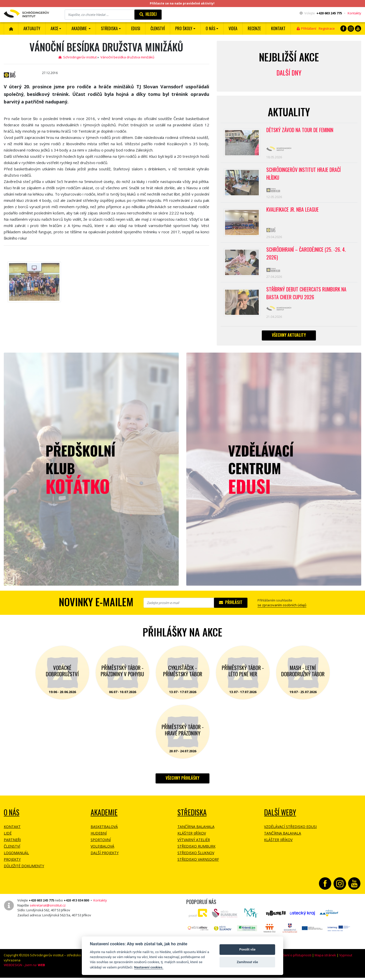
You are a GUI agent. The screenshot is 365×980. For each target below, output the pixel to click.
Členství (12, 851)
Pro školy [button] (184, 28)
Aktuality (32, 28)
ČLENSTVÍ (158, 28)
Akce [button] (54, 28)
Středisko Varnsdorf (198, 864)
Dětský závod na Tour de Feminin (301, 130)
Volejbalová (102, 851)
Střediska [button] (109, 28)
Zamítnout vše (247, 962)
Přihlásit (231, 607)
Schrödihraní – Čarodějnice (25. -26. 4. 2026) (307, 256)
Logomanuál (16, 857)
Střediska (192, 817)
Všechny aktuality (289, 339)
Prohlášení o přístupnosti (292, 959)
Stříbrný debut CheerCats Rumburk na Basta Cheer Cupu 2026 (307, 297)
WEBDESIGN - (24, 969)
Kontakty (354, 13)
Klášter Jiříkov (192, 837)
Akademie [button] (80, 28)
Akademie (104, 817)
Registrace (327, 28)
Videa (233, 28)
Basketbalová (104, 831)
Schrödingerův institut (78, 57)
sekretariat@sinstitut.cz (48, 909)
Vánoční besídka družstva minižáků (127, 57)
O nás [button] (210, 28)
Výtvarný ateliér (194, 844)
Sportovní (101, 844)
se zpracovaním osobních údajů (282, 609)
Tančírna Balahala (196, 831)
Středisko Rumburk (196, 851)
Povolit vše (247, 949)
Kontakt (278, 28)
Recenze (254, 28)
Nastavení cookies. (149, 967)
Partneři (12, 844)
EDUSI (136, 28)
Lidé (8, 837)
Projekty (12, 864)
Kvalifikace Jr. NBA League (293, 211)
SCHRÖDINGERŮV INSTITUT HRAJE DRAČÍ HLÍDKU (304, 175)
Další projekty (105, 857)
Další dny (289, 73)
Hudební (99, 837)
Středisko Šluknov (196, 857)
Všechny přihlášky (182, 782)
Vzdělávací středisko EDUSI (290, 831)
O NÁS (12, 817)
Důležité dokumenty (24, 870)
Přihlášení (306, 28)
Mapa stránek (325, 959)
